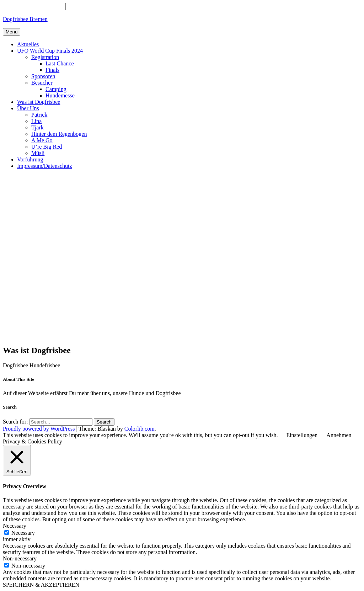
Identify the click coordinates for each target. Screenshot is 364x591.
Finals (52, 70)
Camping (56, 89)
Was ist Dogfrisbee (39, 102)
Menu (12, 32)
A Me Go (42, 140)
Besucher (42, 83)
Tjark (38, 127)
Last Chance (60, 63)
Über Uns (28, 108)
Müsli (38, 153)
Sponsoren (43, 76)
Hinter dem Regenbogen (59, 134)
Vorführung (30, 159)
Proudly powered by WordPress (39, 429)
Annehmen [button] (339, 435)
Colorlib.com (140, 429)
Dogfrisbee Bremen (25, 19)
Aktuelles (28, 44)
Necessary (23, 533)
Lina (36, 121)
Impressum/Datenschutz (45, 166)
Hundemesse (60, 95)
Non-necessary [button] (20, 558)
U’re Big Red (47, 147)
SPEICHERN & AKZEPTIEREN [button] (41, 585)
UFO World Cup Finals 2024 (50, 51)
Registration (45, 57)
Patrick (39, 115)
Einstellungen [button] (302, 435)
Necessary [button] (15, 526)
